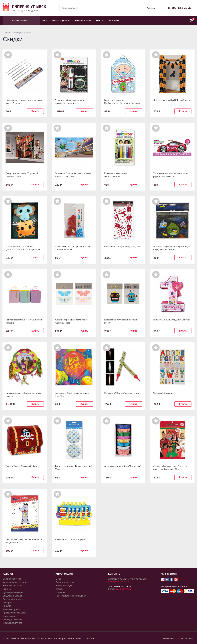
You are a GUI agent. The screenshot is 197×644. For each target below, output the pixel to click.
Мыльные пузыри (11, 609)
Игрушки (7, 589)
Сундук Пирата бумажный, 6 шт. (22, 466)
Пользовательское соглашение (71, 596)
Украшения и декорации (15, 582)
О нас (45, 21)
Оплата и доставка (61, 21)
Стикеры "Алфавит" (163, 393)
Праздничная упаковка (14, 613)
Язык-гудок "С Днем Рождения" (70, 539)
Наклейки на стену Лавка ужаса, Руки (123, 246)
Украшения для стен (13, 623)
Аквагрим (7, 603)
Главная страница (12, 33)
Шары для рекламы (13, 619)
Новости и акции (83, 21)
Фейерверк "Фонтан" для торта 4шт (122, 393)
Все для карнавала (12, 586)
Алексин (151, 8)
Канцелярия (9, 616)
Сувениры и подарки (13, 592)
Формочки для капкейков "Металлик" (122, 466)
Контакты (114, 21)
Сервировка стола (12, 579)
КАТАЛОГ (8, 574)
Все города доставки (119, 581)
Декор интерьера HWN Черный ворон (172, 100)
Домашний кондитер (13, 599)
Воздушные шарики (13, 596)
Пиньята (7, 606)
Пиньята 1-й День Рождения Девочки (172, 320)
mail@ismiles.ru (123, 589)
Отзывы (100, 21)
